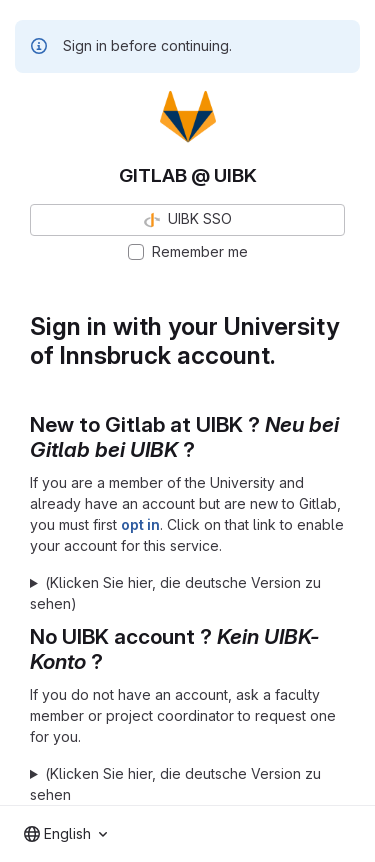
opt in (140, 524)
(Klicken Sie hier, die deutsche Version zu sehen (175, 784)
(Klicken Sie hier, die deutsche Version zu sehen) (175, 593)
